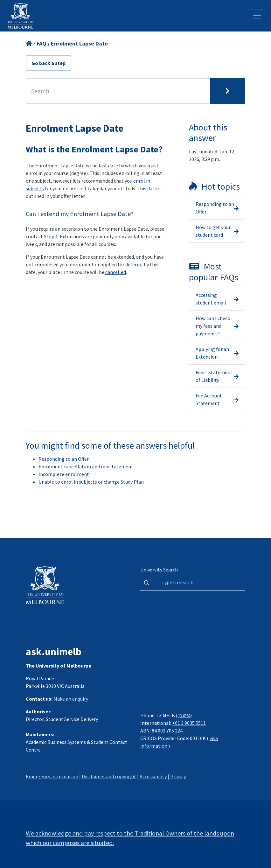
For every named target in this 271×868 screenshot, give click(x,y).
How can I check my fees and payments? (213, 326)
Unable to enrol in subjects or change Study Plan (91, 482)
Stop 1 (51, 236)
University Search (159, 570)
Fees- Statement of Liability (214, 376)
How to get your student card (213, 231)
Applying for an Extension (212, 353)
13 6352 (184, 716)
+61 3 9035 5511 (189, 723)
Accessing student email (211, 299)
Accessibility (153, 776)
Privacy (178, 776)
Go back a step (49, 63)
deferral (134, 264)
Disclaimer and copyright (109, 776)
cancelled (116, 272)
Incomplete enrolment (64, 474)
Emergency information (52, 776)
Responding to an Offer (215, 208)
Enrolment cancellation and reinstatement (86, 466)
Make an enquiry (71, 699)
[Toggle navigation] (257, 16)
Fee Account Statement (209, 399)
